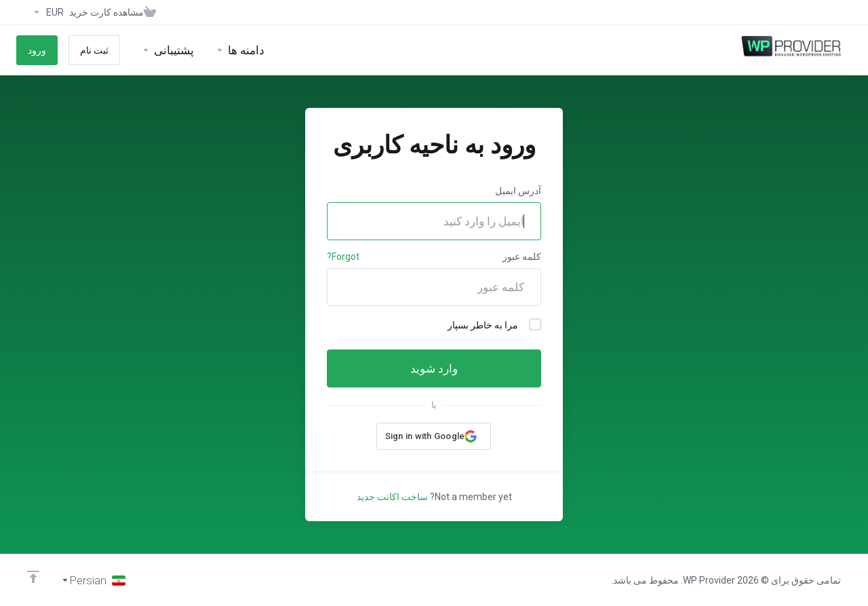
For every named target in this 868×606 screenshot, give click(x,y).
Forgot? (343, 257)
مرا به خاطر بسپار (494, 324)
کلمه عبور (522, 257)
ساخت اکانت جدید (392, 497)
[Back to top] (33, 577)
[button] (434, 436)
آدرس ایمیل (518, 191)
